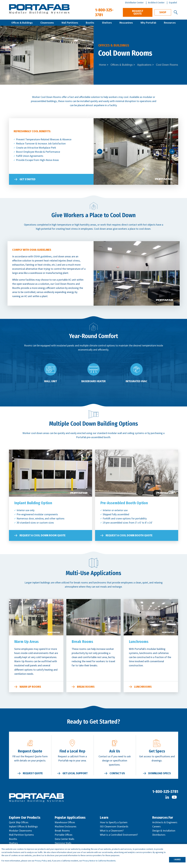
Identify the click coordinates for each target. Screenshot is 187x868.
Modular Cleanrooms (20, 831)
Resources (170, 23)
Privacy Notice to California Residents (99, 861)
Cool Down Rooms (167, 65)
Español (173, 3)
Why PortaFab (148, 23)
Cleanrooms (47, 23)
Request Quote (138, 12)
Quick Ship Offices (19, 822)
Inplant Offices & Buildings (23, 826)
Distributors (159, 835)
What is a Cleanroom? (112, 831)
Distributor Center (134, 3)
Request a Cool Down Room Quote (43, 535)
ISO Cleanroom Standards (114, 826)
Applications (144, 65)
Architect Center (156, 3)
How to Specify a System (114, 822)
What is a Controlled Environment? (119, 835)
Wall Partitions (70, 23)
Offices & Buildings (22, 23)
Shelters (107, 23)
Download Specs (160, 773)
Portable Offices (64, 835)
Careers (156, 826)
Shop (163, 12)
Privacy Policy (41, 861)
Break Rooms (86, 687)
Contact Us (117, 773)
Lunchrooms (143, 687)
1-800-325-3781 (165, 792)
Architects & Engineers (165, 822)
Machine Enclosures (66, 826)
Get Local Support (75, 773)
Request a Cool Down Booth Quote (129, 535)
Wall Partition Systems (21, 835)
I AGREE (177, 860)
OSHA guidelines (43, 256)
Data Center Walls (65, 839)
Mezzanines (126, 23)
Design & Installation (164, 831)
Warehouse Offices (65, 822)
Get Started (28, 179)
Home (103, 65)
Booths (90, 23)
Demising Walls (63, 843)
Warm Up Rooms (30, 687)
